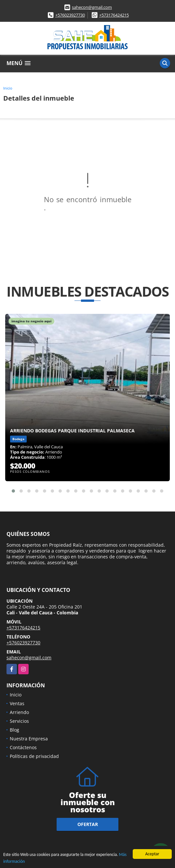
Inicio (8, 88)
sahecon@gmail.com (92, 7)
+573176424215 (114, 15)
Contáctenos (23, 747)
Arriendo (19, 712)
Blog (14, 730)
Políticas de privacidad (34, 756)
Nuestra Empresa (29, 739)
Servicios (19, 721)
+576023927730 (70, 15)
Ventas (17, 703)
